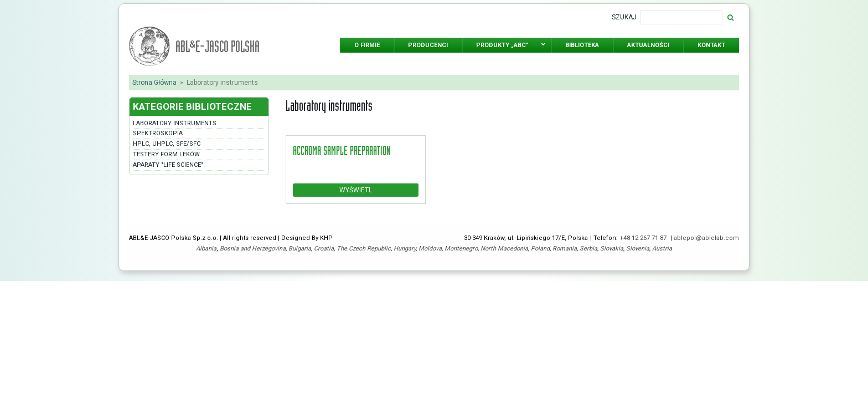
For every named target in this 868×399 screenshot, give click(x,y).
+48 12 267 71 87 (644, 238)
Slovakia (612, 249)
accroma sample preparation (342, 150)
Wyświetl (356, 190)
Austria (662, 249)
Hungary (405, 249)
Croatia (324, 249)
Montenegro (461, 249)
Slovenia (638, 249)
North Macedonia (504, 249)
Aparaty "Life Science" (168, 165)
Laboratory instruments (175, 123)
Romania (565, 249)
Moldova (430, 249)
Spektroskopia (158, 133)
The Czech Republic (364, 249)
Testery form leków (166, 154)
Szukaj (624, 17)
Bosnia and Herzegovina (253, 249)
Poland (540, 249)
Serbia (588, 249)
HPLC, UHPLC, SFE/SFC (167, 144)
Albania (206, 249)
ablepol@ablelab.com (706, 238)
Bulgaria (300, 249)
